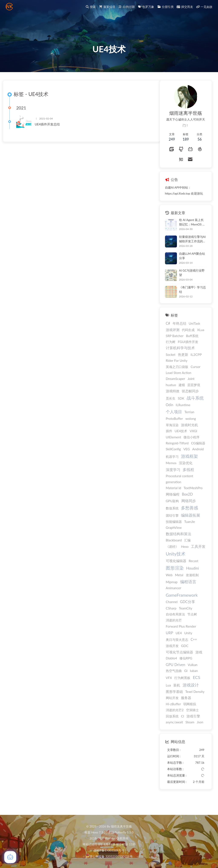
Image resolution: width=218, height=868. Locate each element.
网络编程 (16, 507)
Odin (13, 418)
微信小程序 (35, 450)
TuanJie (33, 535)
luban (37, 684)
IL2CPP (40, 368)
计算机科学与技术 (24, 361)
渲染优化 (29, 476)
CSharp (14, 621)
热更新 (26, 368)
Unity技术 (19, 567)
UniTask (38, 337)
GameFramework (25, 608)
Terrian (33, 425)
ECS (40, 691)
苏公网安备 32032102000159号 (111, 857)
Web (13, 588)
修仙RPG (29, 671)
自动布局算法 (19, 627)
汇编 (31, 553)
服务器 (30, 711)
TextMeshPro (37, 501)
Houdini (36, 581)
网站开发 (16, 711)
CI (26, 729)
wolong (34, 432)
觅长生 (14, 411)
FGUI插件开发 (31, 355)
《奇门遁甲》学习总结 (36, 302)
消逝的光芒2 (18, 723)
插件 (12, 444)
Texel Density (38, 705)
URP (13, 646)
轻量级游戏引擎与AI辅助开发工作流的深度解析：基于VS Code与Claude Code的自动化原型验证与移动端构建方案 (36, 252)
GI (29, 684)
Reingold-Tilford (21, 456)
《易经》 (16, 560)
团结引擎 (16, 529)
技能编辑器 (17, 535)
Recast (37, 574)
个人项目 (17, 425)
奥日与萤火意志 (20, 653)
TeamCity (29, 621)
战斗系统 (39, 411)
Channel (15, 615)
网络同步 (32, 514)
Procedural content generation (23, 492)
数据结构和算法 (22, 547)
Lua (12, 698)
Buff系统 (36, 349)
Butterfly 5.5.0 (124, 832)
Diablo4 (15, 671)
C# (11, 337)
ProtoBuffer (18, 432)
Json (43, 735)
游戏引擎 (37, 729)
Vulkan (36, 678)
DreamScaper (19, 392)
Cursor (39, 380)
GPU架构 (16, 514)
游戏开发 (16, 659)
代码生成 (32, 343)
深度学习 (16, 483)
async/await (18, 735)
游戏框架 (33, 469)
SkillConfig (17, 462)
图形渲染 (18, 581)
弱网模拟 (33, 717)
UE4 (22, 646)
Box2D (31, 507)
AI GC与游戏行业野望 (35, 286)
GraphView (17, 541)
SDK (24, 411)
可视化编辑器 (19, 574)
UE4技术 (24, 444)
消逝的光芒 (17, 633)
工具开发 (42, 559)
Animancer (17, 601)
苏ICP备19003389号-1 (109, 850)
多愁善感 (33, 521)
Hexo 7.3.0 (98, 832)
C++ (37, 653)
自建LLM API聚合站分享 (35, 269)
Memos (14, 476)
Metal (22, 588)
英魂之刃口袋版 (20, 380)
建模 (25, 398)
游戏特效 (16, 404)
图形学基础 (18, 705)
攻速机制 (36, 588)
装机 (20, 698)
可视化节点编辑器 (23, 665)
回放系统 (16, 729)
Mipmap (15, 595)
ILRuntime (27, 418)
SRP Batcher (18, 349)
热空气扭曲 (17, 684)
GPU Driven (19, 678)
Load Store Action (22, 386)
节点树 (36, 627)
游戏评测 (16, 343)
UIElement (17, 450)
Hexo (28, 560)
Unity (32, 646)
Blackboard (17, 553)
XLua (44, 343)
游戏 (42, 665)
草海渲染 (16, 438)
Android (42, 462)
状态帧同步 (34, 404)
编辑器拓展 (34, 528)
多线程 (32, 483)
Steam (33, 735)
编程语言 (32, 595)
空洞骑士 (36, 723)
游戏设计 (34, 698)
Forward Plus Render (24, 640)
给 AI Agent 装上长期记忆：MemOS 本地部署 (36, 236)
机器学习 (16, 470)
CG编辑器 (42, 456)
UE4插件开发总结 (113, 140)
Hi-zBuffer (17, 717)
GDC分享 (31, 615)
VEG (30, 462)
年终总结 (23, 337)
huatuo (14, 398)
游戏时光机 (33, 438)
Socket (14, 368)
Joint (34, 392)
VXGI (37, 444)
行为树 (14, 355)
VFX (12, 691)
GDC (28, 659)
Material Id (17, 501)
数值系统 (16, 521)
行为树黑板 (26, 691)
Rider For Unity (20, 374)
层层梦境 (37, 398)
